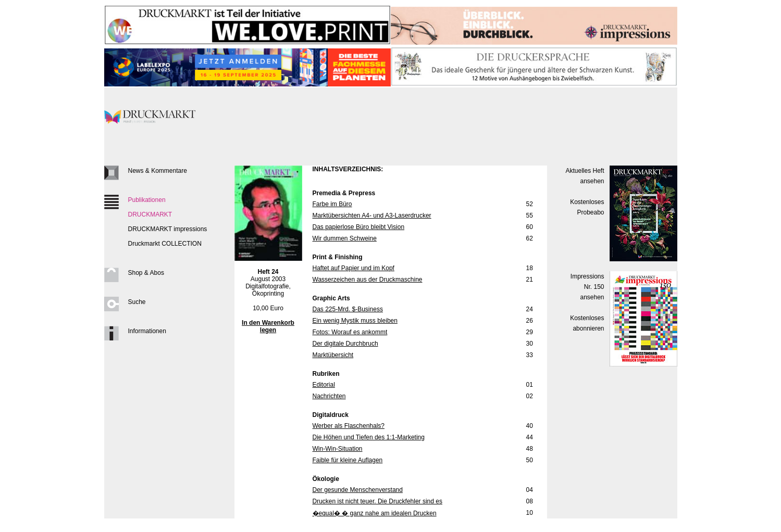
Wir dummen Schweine (345, 238)
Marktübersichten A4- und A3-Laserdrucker (372, 216)
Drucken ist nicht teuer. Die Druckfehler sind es (377, 501)
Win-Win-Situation (338, 449)
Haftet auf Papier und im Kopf (354, 268)
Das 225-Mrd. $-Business (348, 309)
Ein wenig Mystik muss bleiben (355, 321)
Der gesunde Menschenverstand (358, 490)
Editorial (324, 385)
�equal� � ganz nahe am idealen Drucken (375, 513)
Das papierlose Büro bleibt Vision (359, 227)
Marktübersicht (333, 355)
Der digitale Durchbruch (345, 344)
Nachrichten (329, 396)
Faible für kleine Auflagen (348, 460)
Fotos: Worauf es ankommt (350, 332)
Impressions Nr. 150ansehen (587, 287)
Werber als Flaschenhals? (349, 426)
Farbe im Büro (332, 204)
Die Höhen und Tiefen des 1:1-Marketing (369, 437)
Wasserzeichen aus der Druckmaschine (368, 280)
